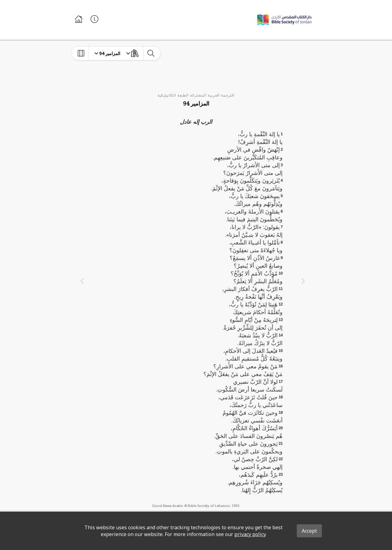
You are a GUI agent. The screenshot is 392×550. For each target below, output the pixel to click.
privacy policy (250, 534)
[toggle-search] (151, 53)
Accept (309, 531)
